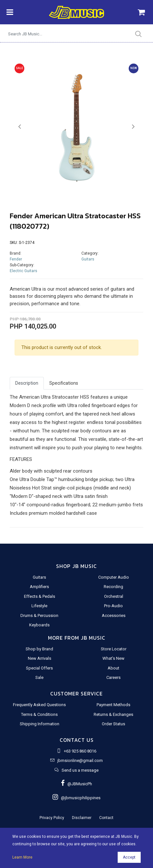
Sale (39, 677)
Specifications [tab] (64, 383)
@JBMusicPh (76, 784)
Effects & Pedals (40, 596)
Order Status (113, 724)
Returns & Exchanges (113, 714)
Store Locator (114, 649)
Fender (16, 259)
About (113, 668)
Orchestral (114, 596)
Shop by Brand (39, 649)
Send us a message (80, 770)
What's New (113, 658)
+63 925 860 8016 (80, 751)
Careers (113, 677)
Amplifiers (39, 587)
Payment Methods (113, 705)
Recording (113, 587)
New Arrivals (40, 658)
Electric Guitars (24, 271)
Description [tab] (27, 383)
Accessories (114, 615)
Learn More (22, 857)
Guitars (88, 259)
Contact (106, 818)
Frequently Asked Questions (39, 705)
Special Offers (39, 668)
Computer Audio (114, 577)
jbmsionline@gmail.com (80, 760)
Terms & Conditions (39, 714)
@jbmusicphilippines (76, 798)
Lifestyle (39, 606)
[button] (20, 127)
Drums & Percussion (39, 615)
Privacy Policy (52, 818)
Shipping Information (40, 724)
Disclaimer (82, 818)
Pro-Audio (113, 606)
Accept (129, 857)
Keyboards (39, 625)
